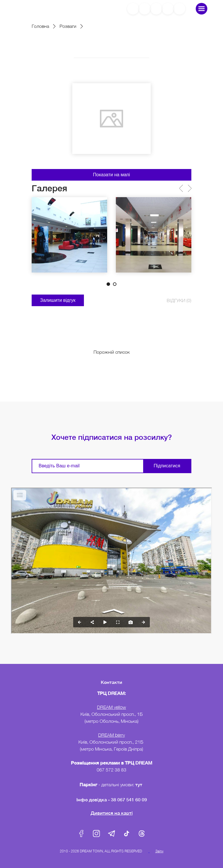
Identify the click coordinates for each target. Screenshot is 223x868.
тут (139, 784)
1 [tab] (108, 284)
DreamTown (34, 9)
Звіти (159, 851)
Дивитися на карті (112, 813)
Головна (40, 26)
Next (189, 188)
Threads (142, 834)
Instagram (96, 834)
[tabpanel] (69, 235)
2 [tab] (115, 284)
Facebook (81, 834)
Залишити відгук (58, 300)
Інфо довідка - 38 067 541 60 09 (112, 799)
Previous (181, 188)
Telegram (111, 834)
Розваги (68, 26)
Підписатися (167, 466)
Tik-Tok (127, 834)
